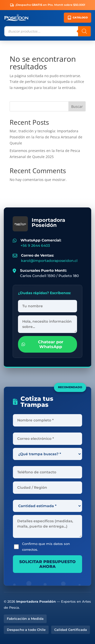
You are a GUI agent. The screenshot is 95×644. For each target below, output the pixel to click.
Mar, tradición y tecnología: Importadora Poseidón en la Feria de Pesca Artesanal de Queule (46, 137)
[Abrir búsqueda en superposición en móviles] (48, 31)
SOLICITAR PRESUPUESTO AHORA (48, 564)
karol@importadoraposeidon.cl (49, 261)
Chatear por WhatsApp (42, 344)
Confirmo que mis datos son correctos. (42, 547)
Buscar (77, 106)
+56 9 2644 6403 (35, 246)
